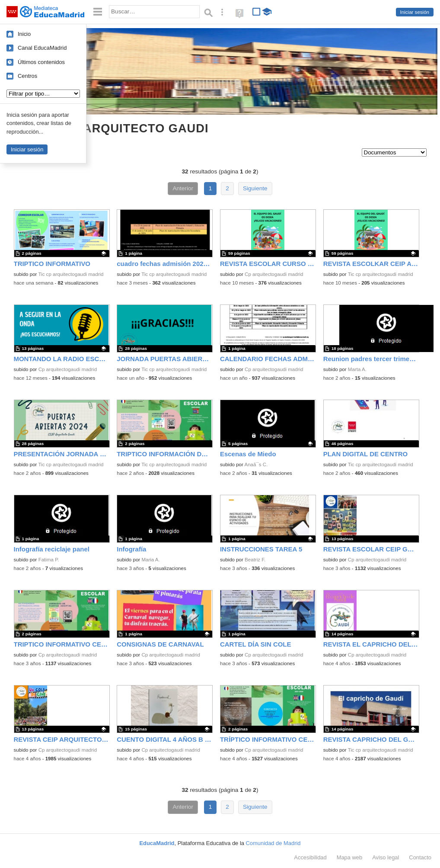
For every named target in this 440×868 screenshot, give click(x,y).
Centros (27, 76)
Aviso (386, 857)
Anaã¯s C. (256, 464)
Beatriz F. (255, 560)
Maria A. (150, 560)
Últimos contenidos (41, 62)
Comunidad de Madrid (273, 843)
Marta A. (357, 369)
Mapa (350, 857)
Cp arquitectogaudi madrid (274, 274)
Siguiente (255, 188)
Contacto (420, 857)
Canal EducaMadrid (42, 48)
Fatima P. (49, 560)
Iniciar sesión (415, 12)
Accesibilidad (310, 857)
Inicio (24, 34)
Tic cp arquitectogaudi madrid (71, 274)
